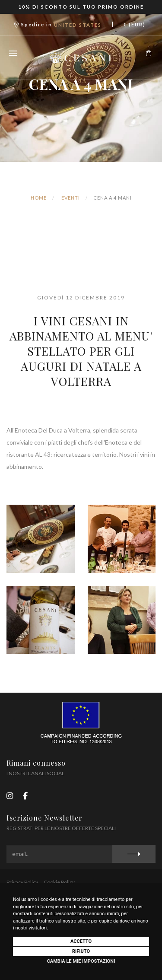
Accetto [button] (81, 941)
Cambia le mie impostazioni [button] (81, 961)
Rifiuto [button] (81, 951)
